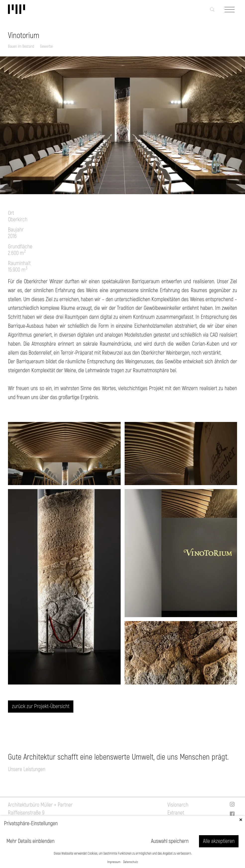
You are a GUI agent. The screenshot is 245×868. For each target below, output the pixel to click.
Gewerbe (46, 46)
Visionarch (178, 805)
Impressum (114, 862)
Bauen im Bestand (21, 46)
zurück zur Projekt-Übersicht (41, 706)
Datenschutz (131, 862)
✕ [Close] (241, 820)
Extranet (176, 813)
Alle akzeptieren (219, 841)
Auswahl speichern (170, 841)
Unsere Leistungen (27, 769)
